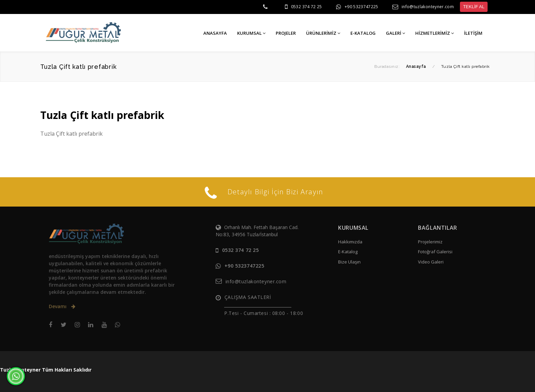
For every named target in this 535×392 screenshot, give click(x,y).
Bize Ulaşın (349, 262)
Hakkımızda (350, 242)
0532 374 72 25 (307, 7)
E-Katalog (348, 252)
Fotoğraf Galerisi (435, 252)
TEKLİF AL (474, 7)
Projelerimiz (430, 242)
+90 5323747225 (362, 7)
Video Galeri (431, 262)
